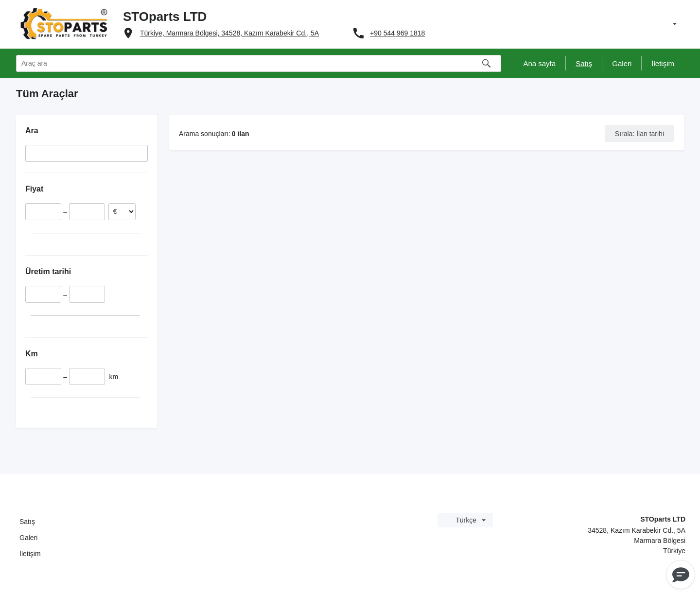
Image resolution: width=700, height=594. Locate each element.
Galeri (28, 538)
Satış (27, 522)
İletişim (30, 554)
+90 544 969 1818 (397, 33)
